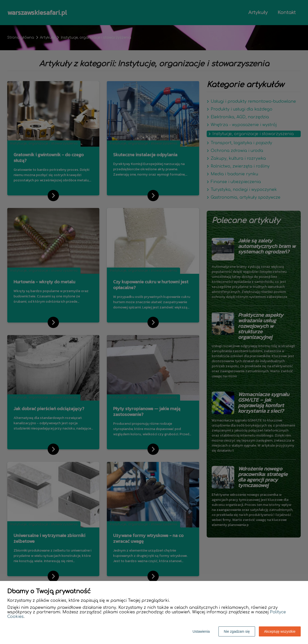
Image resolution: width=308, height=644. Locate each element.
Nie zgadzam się (237, 631)
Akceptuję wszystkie (280, 631)
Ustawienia (201, 631)
